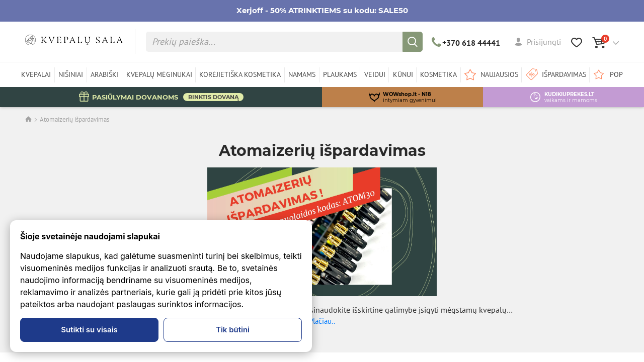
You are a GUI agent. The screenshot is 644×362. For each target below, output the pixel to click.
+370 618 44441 (466, 43)
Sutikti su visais (89, 330)
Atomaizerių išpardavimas (74, 119)
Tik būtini (233, 330)
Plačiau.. (322, 321)
